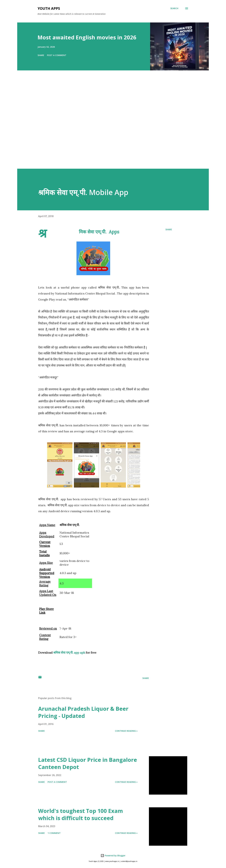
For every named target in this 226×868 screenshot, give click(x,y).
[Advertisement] (107, 124)
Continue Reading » (126, 731)
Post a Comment (57, 55)
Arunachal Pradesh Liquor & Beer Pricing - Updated (83, 712)
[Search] (174, 8)
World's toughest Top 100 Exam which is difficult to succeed (81, 814)
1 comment (54, 833)
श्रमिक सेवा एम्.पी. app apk (69, 652)
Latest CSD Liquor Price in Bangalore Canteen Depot (88, 763)
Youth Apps (49, 8)
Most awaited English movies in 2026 (87, 37)
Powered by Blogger (113, 855)
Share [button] (41, 55)
